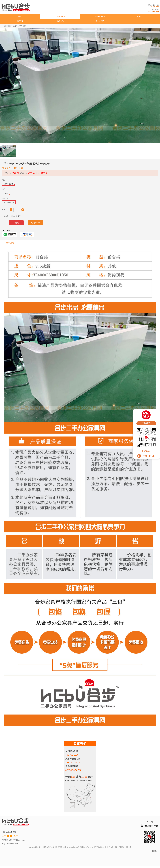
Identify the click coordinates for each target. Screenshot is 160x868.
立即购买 (16, 223)
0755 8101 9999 (153, 11)
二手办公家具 (60, 16)
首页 (20, 16)
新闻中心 (60, 21)
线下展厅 (140, 16)
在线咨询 (146, 423)
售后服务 (20, 21)
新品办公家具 (100, 16)
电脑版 (154, 851)
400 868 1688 (154, 7)
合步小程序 (100, 21)
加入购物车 (35, 223)
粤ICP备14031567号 (126, 847)
